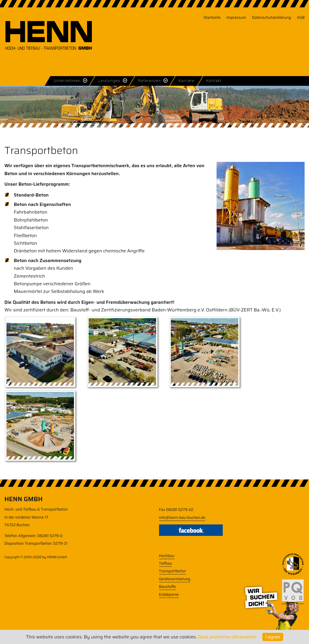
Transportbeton (173, 571)
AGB (301, 17)
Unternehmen (67, 81)
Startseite (212, 17)
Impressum (236, 17)
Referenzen (150, 81)
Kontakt (214, 81)
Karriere (187, 81)
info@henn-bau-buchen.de (182, 518)
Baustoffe (168, 587)
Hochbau (167, 556)
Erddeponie (169, 594)
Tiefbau (166, 563)
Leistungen (109, 81)
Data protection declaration (227, 637)
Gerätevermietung (175, 579)
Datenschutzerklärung (272, 17)
